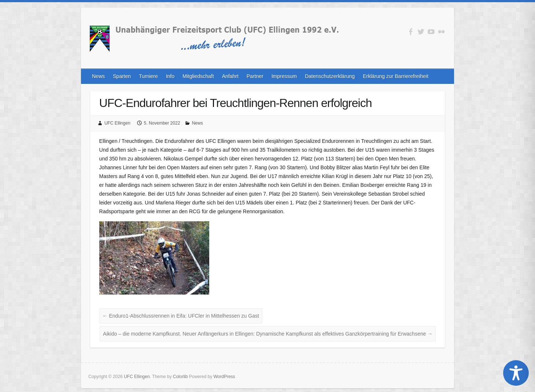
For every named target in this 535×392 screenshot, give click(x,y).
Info (170, 76)
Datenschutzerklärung (330, 76)
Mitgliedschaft (198, 76)
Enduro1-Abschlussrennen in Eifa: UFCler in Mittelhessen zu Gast (181, 316)
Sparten (122, 76)
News (98, 76)
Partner (255, 76)
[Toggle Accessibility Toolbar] (516, 373)
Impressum (284, 76)
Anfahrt (230, 76)
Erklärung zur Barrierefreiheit (396, 76)
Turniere (148, 76)
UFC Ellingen (117, 123)
